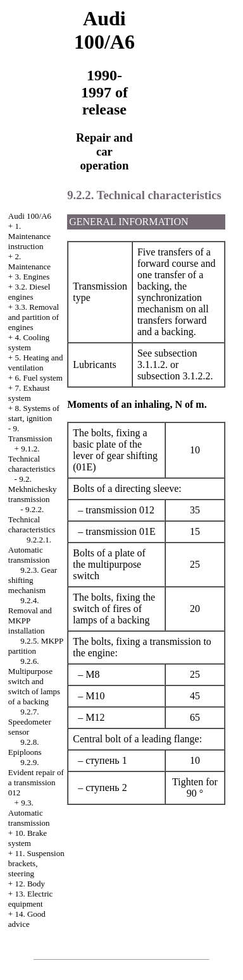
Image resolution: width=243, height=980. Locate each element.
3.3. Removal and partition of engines (34, 317)
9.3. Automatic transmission (29, 813)
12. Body (30, 884)
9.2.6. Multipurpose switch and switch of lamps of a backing (34, 681)
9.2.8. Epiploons (25, 747)
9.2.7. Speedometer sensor (30, 722)
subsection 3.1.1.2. (167, 359)
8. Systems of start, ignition (34, 413)
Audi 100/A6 (30, 216)
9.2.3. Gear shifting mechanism (33, 580)
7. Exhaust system (29, 393)
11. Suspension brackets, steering (36, 863)
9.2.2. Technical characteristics (32, 519)
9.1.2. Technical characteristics (32, 459)
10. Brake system (28, 838)
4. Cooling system (29, 342)
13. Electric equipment (31, 899)
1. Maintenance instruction (29, 236)
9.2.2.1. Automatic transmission (30, 550)
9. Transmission (30, 433)
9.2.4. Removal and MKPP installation (30, 616)
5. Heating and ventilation (36, 363)
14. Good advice (27, 919)
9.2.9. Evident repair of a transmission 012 (36, 777)
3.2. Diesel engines (29, 292)
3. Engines (32, 277)
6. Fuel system (38, 378)
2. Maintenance (29, 261)
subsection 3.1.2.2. (175, 376)
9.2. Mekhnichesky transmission (33, 489)
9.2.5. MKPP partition (36, 646)
